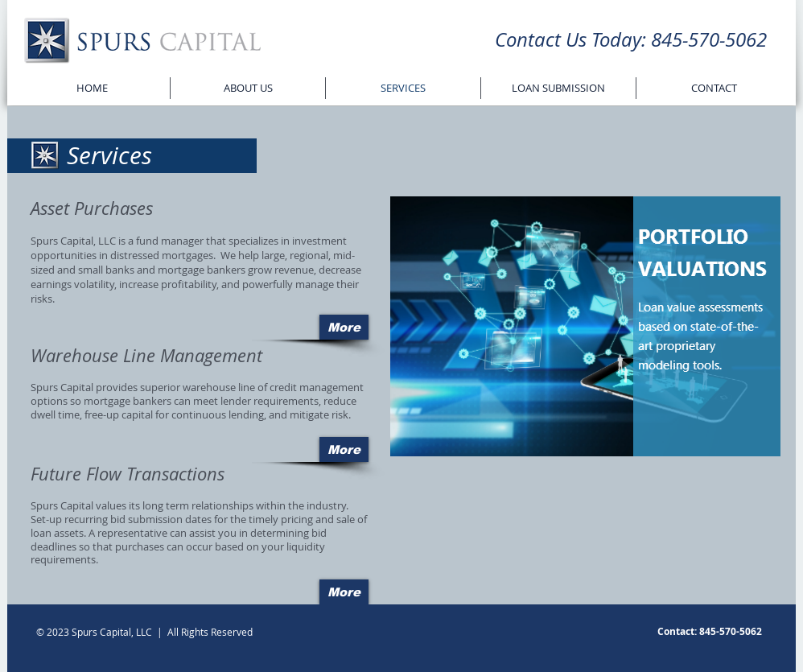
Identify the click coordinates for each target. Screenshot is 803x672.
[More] (344, 327)
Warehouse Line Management (146, 355)
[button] (585, 326)
